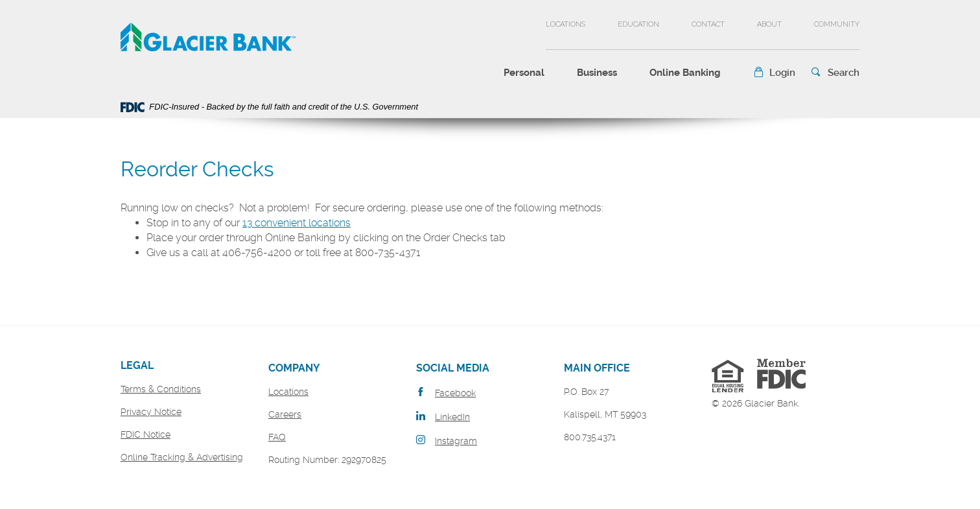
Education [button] (638, 24)
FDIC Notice (146, 434)
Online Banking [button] (685, 73)
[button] (774, 73)
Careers (285, 414)
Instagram (456, 441)
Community (837, 24)
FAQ (277, 437)
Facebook (455, 393)
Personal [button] (524, 73)
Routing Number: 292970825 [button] (327, 460)
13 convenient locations (297, 223)
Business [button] (597, 73)
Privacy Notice (151, 412)
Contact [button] (708, 24)
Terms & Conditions (161, 389)
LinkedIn (452, 417)
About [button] (769, 24)
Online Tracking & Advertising (182, 457)
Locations (566, 24)
